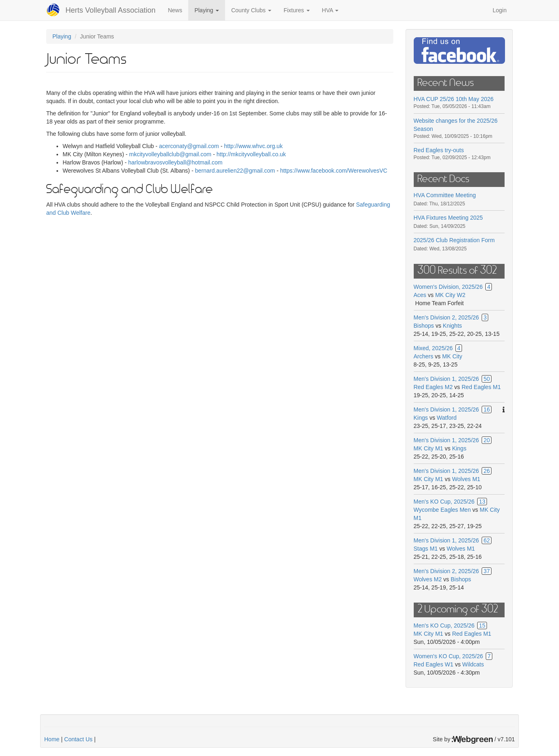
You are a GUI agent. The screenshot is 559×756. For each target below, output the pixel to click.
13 (482, 502)
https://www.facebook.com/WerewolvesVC (334, 171)
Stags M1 (426, 549)
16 (487, 409)
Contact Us (78, 739)
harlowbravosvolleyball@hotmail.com (175, 162)
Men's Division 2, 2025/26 (446, 317)
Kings (421, 418)
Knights (452, 326)
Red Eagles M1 (481, 387)
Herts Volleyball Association (110, 10)
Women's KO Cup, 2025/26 (449, 656)
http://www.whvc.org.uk (254, 146)
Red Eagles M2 (433, 387)
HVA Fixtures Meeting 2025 (448, 218)
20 (487, 440)
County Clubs (251, 10)
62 (487, 540)
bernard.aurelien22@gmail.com (235, 171)
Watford (447, 418)
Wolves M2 (428, 579)
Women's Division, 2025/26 (448, 287)
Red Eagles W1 (434, 664)
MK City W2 (450, 295)
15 (482, 625)
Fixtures (297, 10)
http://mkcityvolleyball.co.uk (251, 154)
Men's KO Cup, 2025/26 (444, 502)
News (175, 10)
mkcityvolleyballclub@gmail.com (170, 154)
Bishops (424, 326)
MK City (452, 356)
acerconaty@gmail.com (189, 146)
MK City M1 (428, 448)
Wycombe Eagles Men (442, 510)
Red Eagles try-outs (439, 150)
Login (500, 10)
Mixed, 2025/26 (433, 348)
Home (52, 739)
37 (487, 571)
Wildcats (473, 664)
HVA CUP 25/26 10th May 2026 (454, 99)
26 (487, 471)
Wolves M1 (466, 479)
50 (487, 379)
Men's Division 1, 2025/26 (446, 379)
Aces (420, 295)
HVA (330, 10)
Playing (207, 10)
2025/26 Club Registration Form (454, 240)
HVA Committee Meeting (445, 195)
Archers (424, 356)
